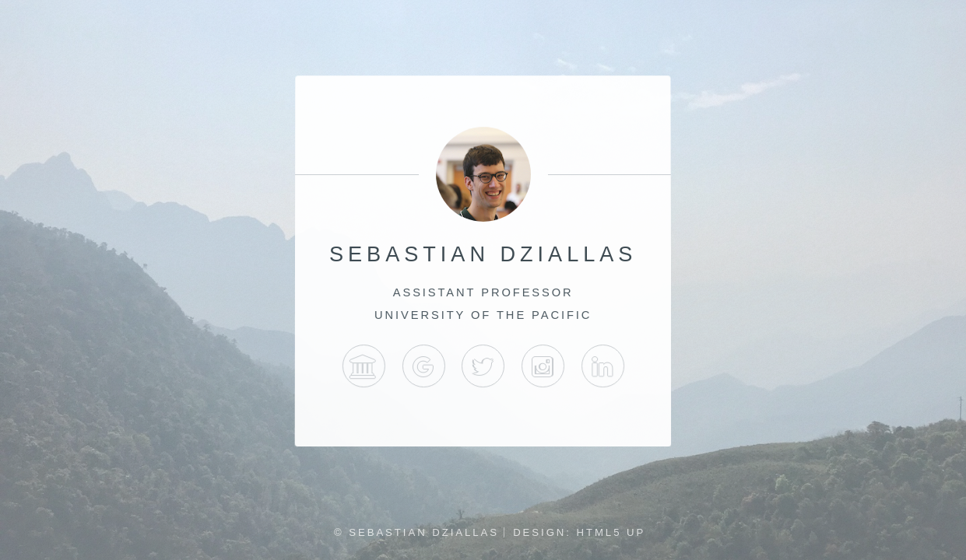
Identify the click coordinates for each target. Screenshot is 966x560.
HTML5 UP (611, 532)
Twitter (483, 366)
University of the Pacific (363, 366)
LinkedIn (602, 366)
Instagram (543, 366)
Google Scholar (423, 366)
